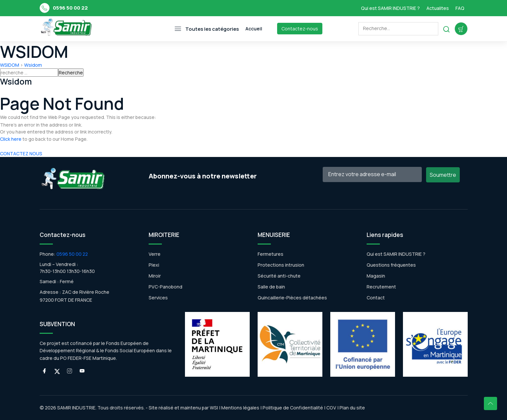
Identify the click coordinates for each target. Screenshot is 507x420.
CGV (331, 408)
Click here (11, 139)
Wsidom (33, 65)
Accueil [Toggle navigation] (254, 29)
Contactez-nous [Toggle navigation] (300, 29)
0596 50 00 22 (70, 8)
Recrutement (381, 287)
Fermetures (271, 254)
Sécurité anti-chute (279, 276)
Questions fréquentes (391, 265)
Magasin (376, 276)
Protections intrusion (281, 265)
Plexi (154, 265)
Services (158, 298)
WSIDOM (10, 65)
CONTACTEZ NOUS (21, 153)
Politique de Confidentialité (292, 408)
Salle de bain (271, 287)
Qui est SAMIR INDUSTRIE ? (390, 8)
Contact (376, 298)
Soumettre (443, 175)
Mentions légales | (241, 408)
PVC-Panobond (165, 287)
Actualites (438, 8)
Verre (155, 254)
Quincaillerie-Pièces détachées (292, 298)
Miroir (155, 276)
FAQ (460, 8)
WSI (214, 408)
